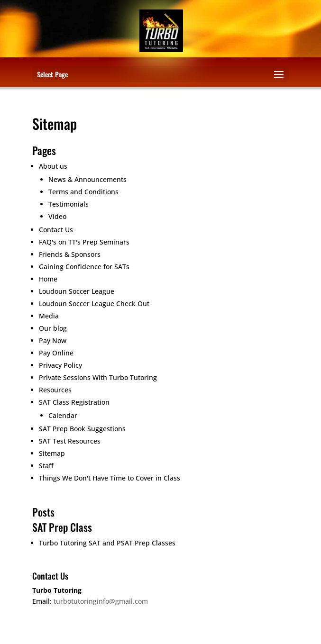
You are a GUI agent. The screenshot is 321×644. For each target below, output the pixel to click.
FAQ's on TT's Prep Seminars (84, 242)
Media (49, 316)
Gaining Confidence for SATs (84, 267)
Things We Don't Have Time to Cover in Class (110, 478)
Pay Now (53, 340)
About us (53, 166)
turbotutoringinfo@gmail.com (101, 601)
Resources (55, 390)
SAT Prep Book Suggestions (82, 429)
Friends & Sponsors (70, 254)
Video (57, 216)
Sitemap (52, 453)
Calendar (63, 415)
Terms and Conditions (83, 192)
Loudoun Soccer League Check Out (94, 304)
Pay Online (56, 353)
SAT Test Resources (70, 441)
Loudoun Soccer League (77, 291)
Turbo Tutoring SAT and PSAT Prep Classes (107, 543)
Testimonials (69, 204)
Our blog (53, 328)
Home (48, 279)
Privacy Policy (60, 365)
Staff (46, 466)
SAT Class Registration (74, 402)
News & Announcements (87, 179)
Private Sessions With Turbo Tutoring (98, 377)
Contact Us (56, 230)
